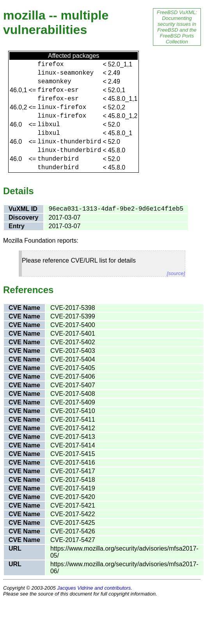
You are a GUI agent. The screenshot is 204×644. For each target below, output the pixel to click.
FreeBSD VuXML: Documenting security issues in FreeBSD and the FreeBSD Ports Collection (177, 27)
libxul (49, 125)
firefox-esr (58, 90)
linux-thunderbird (69, 142)
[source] (176, 273)
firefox (51, 64)
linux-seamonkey (66, 73)
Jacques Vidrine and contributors (94, 588)
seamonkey (54, 82)
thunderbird (58, 159)
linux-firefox (62, 107)
